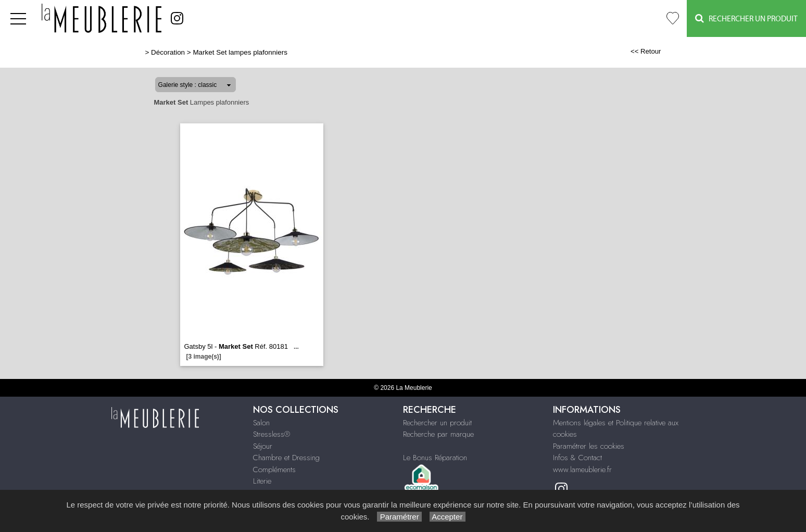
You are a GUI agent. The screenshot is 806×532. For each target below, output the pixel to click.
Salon (261, 423)
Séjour (263, 446)
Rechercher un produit (437, 423)
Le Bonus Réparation (435, 458)
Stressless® (272, 434)
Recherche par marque (438, 434)
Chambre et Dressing (286, 458)
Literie (262, 481)
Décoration (168, 52)
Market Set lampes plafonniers (240, 52)
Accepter (448, 517)
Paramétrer (399, 517)
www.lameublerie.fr (582, 470)
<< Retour (646, 51)
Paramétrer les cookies (589, 446)
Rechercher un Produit (746, 18)
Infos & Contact (577, 458)
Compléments (274, 470)
